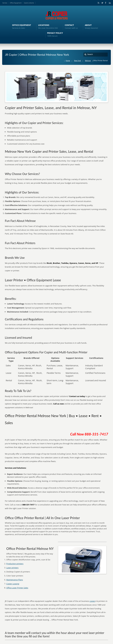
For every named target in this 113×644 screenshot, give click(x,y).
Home (68, 60)
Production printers (15, 564)
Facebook (105, 3)
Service (5, 3)
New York (77, 60)
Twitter (102, 3)
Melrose (88, 60)
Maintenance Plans (15, 580)
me (33, 3)
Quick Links (28, 3)
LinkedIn (109, 3)
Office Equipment (16, 3)
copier (92, 601)
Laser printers (12, 568)
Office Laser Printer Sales (17, 588)
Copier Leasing (13, 584)
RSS (98, 3)
